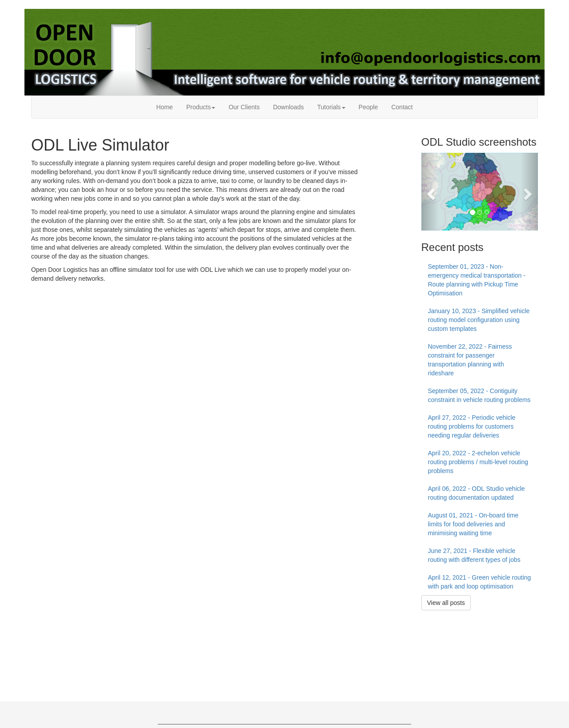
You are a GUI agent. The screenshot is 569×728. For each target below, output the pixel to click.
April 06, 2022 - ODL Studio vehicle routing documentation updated (477, 493)
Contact (402, 107)
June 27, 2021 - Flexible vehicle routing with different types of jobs (474, 555)
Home (165, 107)
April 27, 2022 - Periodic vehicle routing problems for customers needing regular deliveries (472, 426)
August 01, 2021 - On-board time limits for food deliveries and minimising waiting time (473, 524)
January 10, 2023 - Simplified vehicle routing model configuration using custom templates (479, 320)
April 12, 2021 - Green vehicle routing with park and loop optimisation (480, 582)
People (369, 107)
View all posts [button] (446, 603)
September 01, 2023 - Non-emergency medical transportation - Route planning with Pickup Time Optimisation (477, 280)
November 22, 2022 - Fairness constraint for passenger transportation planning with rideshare (470, 360)
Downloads (288, 107)
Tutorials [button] (331, 107)
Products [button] (201, 107)
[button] (430, 192)
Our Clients (244, 107)
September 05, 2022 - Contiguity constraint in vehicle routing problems (479, 395)
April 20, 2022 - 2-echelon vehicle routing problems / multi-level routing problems (478, 462)
